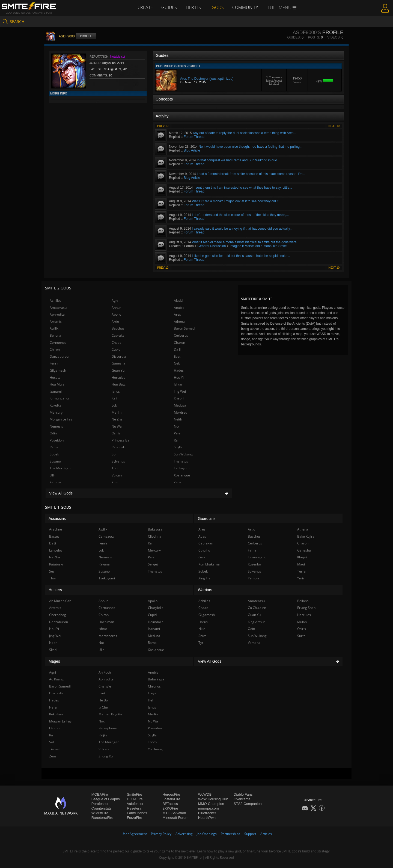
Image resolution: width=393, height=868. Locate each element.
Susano (55, 461)
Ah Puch (105, 672)
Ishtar (178, 384)
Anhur (116, 308)
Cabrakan (119, 335)
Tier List (194, 7)
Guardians (207, 519)
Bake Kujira (306, 536)
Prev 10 (163, 126)
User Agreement (134, 834)
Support (250, 834)
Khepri (179, 398)
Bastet (54, 536)
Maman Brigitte (110, 714)
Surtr (301, 636)
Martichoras (108, 636)
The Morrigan (60, 468)
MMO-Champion (211, 804)
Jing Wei (180, 391)
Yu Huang (155, 749)
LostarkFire (171, 799)
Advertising (184, 834)
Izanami (56, 391)
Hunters (55, 590)
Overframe (242, 799)
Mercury (56, 412)
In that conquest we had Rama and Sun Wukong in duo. (237, 160)
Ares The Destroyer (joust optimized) (207, 79)
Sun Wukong (183, 454)
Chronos (154, 686)
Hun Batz (119, 384)
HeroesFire (171, 794)
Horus (203, 622)
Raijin (103, 735)
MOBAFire (100, 794)
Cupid (116, 349)
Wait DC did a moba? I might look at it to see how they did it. (236, 201)
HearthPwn (207, 818)
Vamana (254, 643)
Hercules (118, 377)
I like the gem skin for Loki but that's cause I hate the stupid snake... (241, 256)
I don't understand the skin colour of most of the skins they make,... (240, 215)
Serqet (153, 564)
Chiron (55, 349)
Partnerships (230, 834)
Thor (115, 468)
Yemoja (55, 482)
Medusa (180, 405)
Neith (178, 419)
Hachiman (106, 622)
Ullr (52, 475)
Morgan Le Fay (61, 419)
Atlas (202, 536)
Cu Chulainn (257, 608)
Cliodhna (155, 536)
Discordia (119, 356)
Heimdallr (155, 622)
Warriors (205, 590)
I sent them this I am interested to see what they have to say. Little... (243, 188)
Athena (179, 322)
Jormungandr (60, 398)
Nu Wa (117, 426)
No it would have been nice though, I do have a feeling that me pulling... (251, 147)
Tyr (201, 643)
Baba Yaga (156, 679)
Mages (54, 661)
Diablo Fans (243, 794)
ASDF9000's (307, 32)
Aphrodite (57, 314)
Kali (114, 398)
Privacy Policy (161, 834)
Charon (179, 343)
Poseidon (57, 440)
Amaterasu (58, 308)
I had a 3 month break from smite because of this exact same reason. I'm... (251, 174)
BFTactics (170, 804)
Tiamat (54, 749)
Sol (114, 454)
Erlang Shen (306, 608)
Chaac (116, 343)
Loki (115, 405)
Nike (202, 629)
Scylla (178, 447)
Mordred (181, 412)
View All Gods (139, 493)
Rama (54, 447)
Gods (218, 7)
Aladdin (180, 300)
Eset (177, 356)
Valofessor (135, 804)
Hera (53, 707)
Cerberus (181, 335)
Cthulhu (204, 550)
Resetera (134, 808)
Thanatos (181, 461)
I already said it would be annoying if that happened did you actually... (242, 229)
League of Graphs (106, 799)
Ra (176, 440)
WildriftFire (100, 813)
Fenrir (54, 363)
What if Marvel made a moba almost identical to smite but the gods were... (246, 242)
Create (145, 7)
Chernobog (58, 615)
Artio (115, 322)
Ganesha (118, 363)
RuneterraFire (102, 818)
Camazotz (106, 536)
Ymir (115, 482)
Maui (301, 564)
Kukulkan (56, 405)
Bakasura (155, 529)
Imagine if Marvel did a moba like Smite (258, 246)
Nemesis (56, 426)
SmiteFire (135, 794)
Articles (266, 834)
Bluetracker (207, 813)
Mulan (302, 622)
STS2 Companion (248, 804)
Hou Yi (179, 377)
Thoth (152, 742)
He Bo (103, 700)
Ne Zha (117, 419)
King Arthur (256, 622)
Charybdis (156, 608)
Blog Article (192, 150)
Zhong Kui (106, 756)
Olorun (54, 728)
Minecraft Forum (175, 818)
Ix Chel (104, 707)
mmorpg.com (209, 808)
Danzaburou (59, 356)
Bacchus (118, 328)
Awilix (54, 328)
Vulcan (117, 475)
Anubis (179, 308)
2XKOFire (170, 808)
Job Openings (207, 834)
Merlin (117, 412)
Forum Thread (194, 137)
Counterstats (102, 808)
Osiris (116, 433)
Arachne (56, 529)
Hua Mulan (58, 384)
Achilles (56, 300)
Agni (115, 300)
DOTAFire (135, 799)
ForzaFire (135, 818)
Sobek (54, 454)
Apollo (116, 314)
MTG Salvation (174, 813)
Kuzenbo (254, 564)
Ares (177, 314)
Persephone (108, 728)
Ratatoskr (119, 447)
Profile (86, 36)
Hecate (55, 377)
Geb (177, 363)
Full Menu (282, 8)
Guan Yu (118, 370)
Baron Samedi (185, 328)
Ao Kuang (56, 679)
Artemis (56, 322)
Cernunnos (58, 343)
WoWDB (205, 794)
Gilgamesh (58, 370)
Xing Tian (205, 578)
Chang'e (105, 686)
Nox (102, 721)
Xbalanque (182, 475)
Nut (177, 426)
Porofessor (100, 804)
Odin (53, 433)
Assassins (57, 519)
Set (52, 571)
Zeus (178, 482)
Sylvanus (118, 461)
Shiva (203, 636)
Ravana (104, 564)
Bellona (55, 335)
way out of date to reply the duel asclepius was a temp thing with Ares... (245, 133)
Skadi (53, 650)
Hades (179, 370)
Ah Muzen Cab (60, 601)
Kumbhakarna (209, 564)
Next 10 (334, 126)
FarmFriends (137, 813)
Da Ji (177, 349)
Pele (177, 433)
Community (245, 7)
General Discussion (212, 246)
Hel (151, 700)
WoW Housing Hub (213, 799)
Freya (152, 693)
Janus (116, 391)
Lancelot (56, 550)
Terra (301, 571)
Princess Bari (122, 440)
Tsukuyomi (182, 468)
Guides (169, 7)
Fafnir (252, 550)
